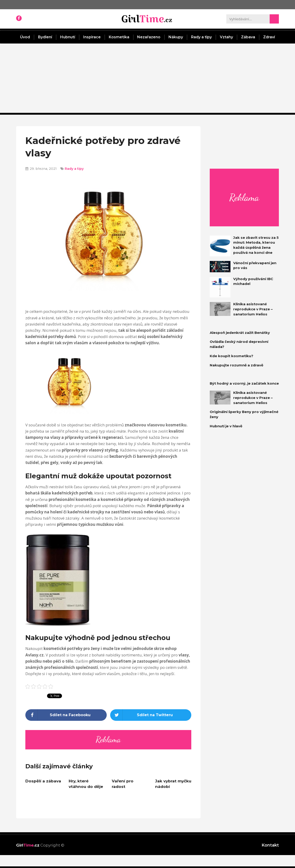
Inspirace (92, 37)
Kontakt (270, 845)
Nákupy (176, 37)
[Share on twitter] (151, 715)
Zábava (248, 37)
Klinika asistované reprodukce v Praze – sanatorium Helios (253, 309)
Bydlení (45, 37)
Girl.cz (28, 845)
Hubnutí (68, 37)
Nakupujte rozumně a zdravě (236, 365)
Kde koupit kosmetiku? (232, 356)
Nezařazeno (149, 37)
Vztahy (226, 37)
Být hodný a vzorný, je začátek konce (244, 383)
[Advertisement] (147, 78)
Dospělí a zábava (43, 781)
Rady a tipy (201, 37)
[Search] (274, 19)
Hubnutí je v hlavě (226, 426)
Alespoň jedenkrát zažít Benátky (240, 333)
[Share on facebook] (66, 715)
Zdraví (269, 37)
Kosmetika (119, 37)
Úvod (25, 37)
